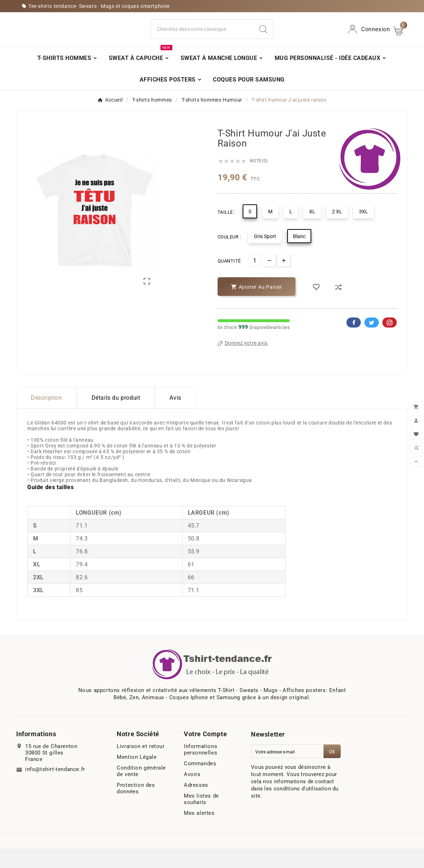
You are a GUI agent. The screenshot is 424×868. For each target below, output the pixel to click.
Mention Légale (137, 777)
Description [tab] (46, 417)
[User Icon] (368, 39)
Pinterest (390, 342)
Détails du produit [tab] (116, 417)
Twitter (372, 342)
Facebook (354, 342)
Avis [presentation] (175, 417)
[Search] (263, 39)
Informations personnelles (201, 769)
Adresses (196, 805)
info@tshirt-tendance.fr (55, 789)
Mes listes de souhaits (201, 819)
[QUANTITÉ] (255, 280)
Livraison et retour (141, 766)
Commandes (200, 783)
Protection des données (136, 808)
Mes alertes (199, 833)
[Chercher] (202, 39)
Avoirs (192, 794)
